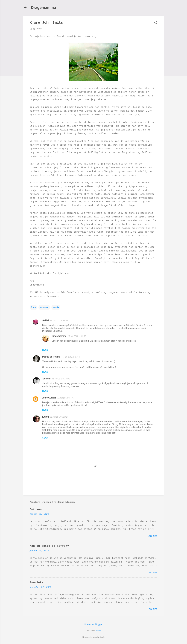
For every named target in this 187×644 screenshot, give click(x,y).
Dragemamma (43, 7)
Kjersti (45, 417)
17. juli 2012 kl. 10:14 (66, 398)
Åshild (45, 321)
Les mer (152, 536)
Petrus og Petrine (51, 357)
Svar (45, 350)
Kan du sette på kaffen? (49, 546)
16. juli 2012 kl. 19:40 (61, 379)
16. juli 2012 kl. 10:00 (77, 336)
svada (56, 307)
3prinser (46, 379)
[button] (155, 23)
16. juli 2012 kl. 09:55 (59, 321)
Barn (33, 307)
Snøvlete (36, 583)
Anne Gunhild (49, 398)
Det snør (36, 509)
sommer (44, 307)
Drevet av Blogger (94, 624)
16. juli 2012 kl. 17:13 (71, 357)
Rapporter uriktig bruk (93, 637)
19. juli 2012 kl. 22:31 (59, 417)
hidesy (98, 631)
